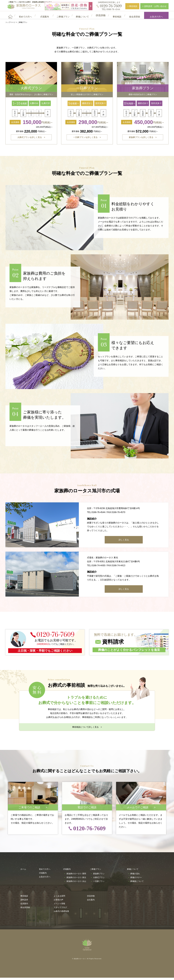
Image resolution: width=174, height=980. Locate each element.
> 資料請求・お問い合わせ (154, 6)
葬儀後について (137, 884)
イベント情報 (59, 906)
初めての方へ (45, 871)
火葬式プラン (99, 880)
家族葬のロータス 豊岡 (76, 876)
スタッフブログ (60, 910)
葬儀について (133, 871)
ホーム (23, 871)
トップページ (10, 22)
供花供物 (91, 898)
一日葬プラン (99, 884)
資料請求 (24, 902)
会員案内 (24, 906)
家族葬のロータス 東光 (76, 880)
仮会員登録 (25, 910)
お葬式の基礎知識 (61, 913)
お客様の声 (58, 902)
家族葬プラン (99, 876)
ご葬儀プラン (95, 871)
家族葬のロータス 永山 (76, 884)
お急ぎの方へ (156, 15)
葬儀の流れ (135, 876)
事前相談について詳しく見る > (87, 729)
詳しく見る (124, 542)
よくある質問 (59, 898)
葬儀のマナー (136, 880)
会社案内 (91, 902)
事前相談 (24, 898)
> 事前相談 (132, 6)
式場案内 (43, 875)
